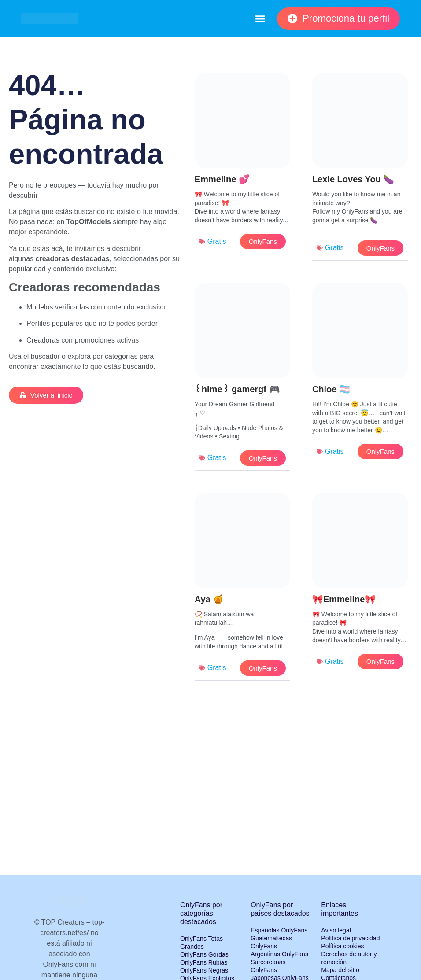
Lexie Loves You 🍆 (353, 179)
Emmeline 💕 (222, 179)
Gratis (217, 241)
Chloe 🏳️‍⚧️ (331, 389)
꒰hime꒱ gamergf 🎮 (237, 389)
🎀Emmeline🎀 (344, 599)
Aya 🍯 (209, 599)
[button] (260, 19)
